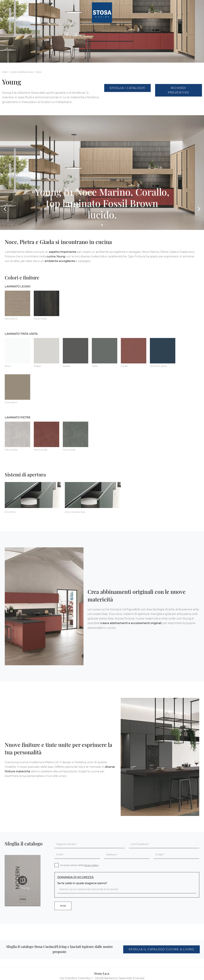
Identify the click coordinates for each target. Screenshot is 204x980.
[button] (5, 209)
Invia (63, 906)
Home (5, 72)
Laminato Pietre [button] (18, 417)
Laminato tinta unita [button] (21, 334)
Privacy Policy (91, 865)
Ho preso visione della (79, 865)
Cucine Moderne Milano (21, 72)
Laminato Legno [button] (18, 286)
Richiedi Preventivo (178, 90)
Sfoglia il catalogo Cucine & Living (161, 949)
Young (39, 72)
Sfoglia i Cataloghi (127, 88)
